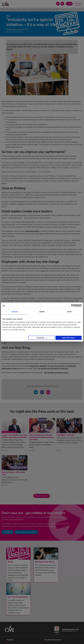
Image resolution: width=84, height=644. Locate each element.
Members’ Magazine (54, 623)
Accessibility (66, 638)
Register (78, 4)
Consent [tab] (15, 312)
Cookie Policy (46, 638)
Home (3, 10)
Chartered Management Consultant (59, 618)
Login (69, 4)
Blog (24, 10)
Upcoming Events (15, 615)
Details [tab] (42, 312)
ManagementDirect (53, 620)
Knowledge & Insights (14, 10)
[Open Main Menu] (58, 4)
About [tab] (69, 312)
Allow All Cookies (68, 338)
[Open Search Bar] (62, 4)
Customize (42, 338)
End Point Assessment (54, 613)
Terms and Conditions (21, 638)
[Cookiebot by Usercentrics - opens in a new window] (73, 306)
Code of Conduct (35, 638)
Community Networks (16, 618)
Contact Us (13, 610)
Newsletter (7, 532)
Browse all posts (41, 496)
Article (4, 450)
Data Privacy (56, 638)
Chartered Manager (53, 615)
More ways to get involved (25, 532)
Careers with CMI (15, 620)
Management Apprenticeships (57, 610)
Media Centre (13, 613)
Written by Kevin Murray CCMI (17, 29)
